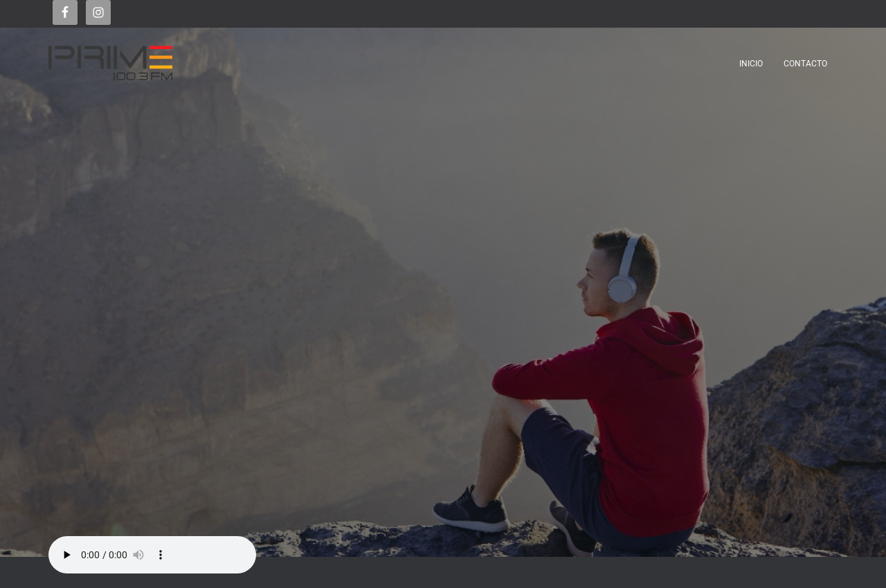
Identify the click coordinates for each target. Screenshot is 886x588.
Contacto (805, 64)
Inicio (751, 64)
